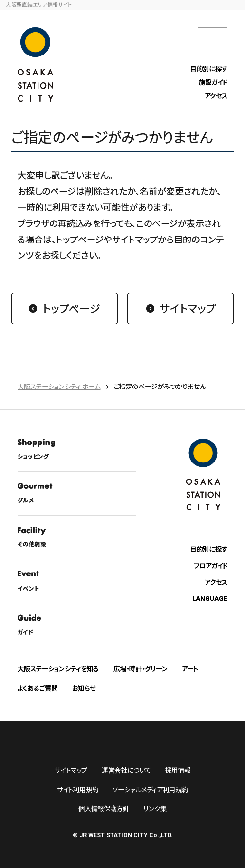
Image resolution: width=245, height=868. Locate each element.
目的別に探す (209, 68)
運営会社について (126, 770)
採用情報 (178, 770)
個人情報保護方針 (104, 808)
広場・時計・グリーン (141, 669)
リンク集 (155, 808)
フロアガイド (211, 565)
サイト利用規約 (78, 789)
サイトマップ (188, 308)
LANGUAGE (210, 599)
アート (190, 669)
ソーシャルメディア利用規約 (150, 789)
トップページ (71, 308)
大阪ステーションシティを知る (58, 669)
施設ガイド (213, 82)
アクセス (216, 96)
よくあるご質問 (38, 688)
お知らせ (84, 688)
